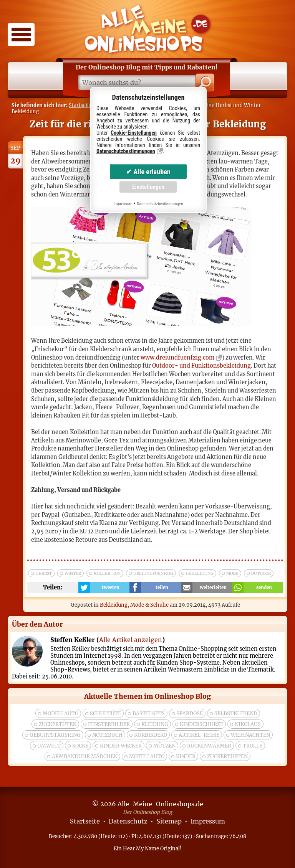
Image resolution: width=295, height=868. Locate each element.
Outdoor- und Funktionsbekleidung (201, 366)
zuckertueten (227, 757)
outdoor (261, 573)
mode (232, 573)
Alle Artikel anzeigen (131, 640)
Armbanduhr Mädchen (85, 757)
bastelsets (149, 714)
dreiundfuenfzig (153, 573)
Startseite (80, 105)
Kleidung (155, 724)
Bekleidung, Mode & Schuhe (134, 605)
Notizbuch (107, 735)
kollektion (107, 573)
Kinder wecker (121, 746)
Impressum (208, 821)
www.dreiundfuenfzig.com (177, 358)
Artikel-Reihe (199, 735)
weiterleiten (213, 587)
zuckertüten (58, 724)
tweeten (111, 587)
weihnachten (250, 735)
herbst (44, 573)
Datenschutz (128, 821)
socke (80, 746)
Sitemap (169, 821)
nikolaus (248, 724)
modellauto (60, 714)
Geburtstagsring (55, 735)
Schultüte (105, 714)
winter (73, 573)
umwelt (49, 746)
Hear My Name (141, 848)
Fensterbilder (109, 724)
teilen (162, 587)
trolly (253, 746)
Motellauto (147, 757)
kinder (186, 757)
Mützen (164, 746)
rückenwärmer (209, 746)
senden (264, 587)
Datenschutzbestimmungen (126, 151)
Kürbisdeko (151, 735)
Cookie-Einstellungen (134, 133)
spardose (190, 714)
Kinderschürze (201, 724)
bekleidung (200, 573)
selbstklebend (236, 714)
